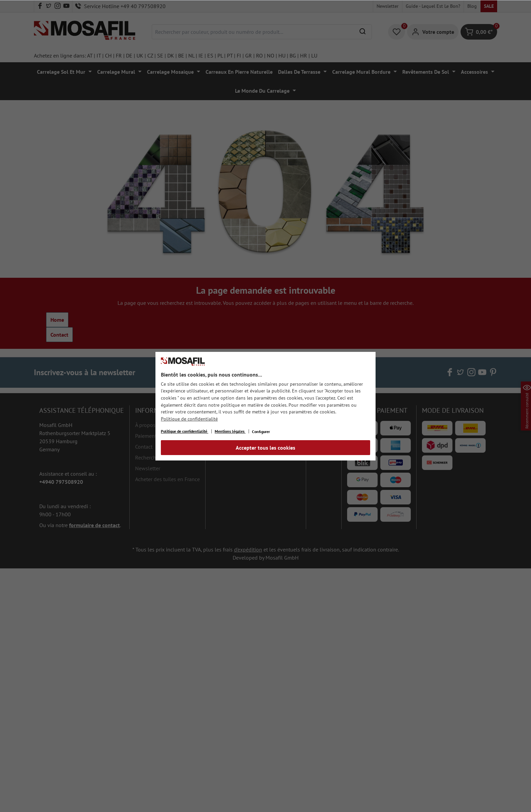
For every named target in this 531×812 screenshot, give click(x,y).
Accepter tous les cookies (265, 448)
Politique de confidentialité (189, 419)
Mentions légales (230, 431)
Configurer (261, 432)
